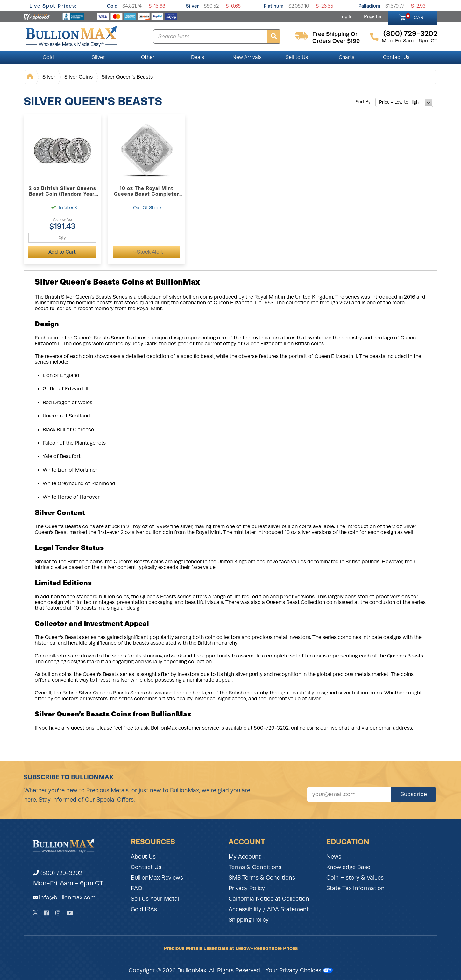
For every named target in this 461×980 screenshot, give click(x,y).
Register (373, 17)
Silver (192, 6)
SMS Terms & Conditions (262, 878)
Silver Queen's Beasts (127, 77)
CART (416, 17)
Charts (347, 57)
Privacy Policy (247, 888)
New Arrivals (247, 57)
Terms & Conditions (255, 867)
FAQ (137, 888)
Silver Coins (78, 77)
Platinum (274, 6)
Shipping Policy (249, 920)
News (334, 857)
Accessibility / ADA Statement (269, 909)
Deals (198, 57)
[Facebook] (46, 913)
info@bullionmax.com (67, 897)
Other (148, 57)
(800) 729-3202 (58, 873)
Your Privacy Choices (299, 970)
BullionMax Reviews (157, 878)
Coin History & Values (355, 878)
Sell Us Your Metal (155, 899)
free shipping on (336, 34)
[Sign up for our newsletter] (349, 794)
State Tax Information (355, 888)
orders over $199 (336, 41)
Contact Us (396, 57)
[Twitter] (35, 913)
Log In (346, 17)
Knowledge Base (348, 867)
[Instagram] (58, 913)
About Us (143, 857)
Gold (112, 6)
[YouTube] (70, 913)
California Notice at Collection (269, 899)
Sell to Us (297, 57)
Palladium (369, 6)
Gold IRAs (144, 909)
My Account (245, 857)
